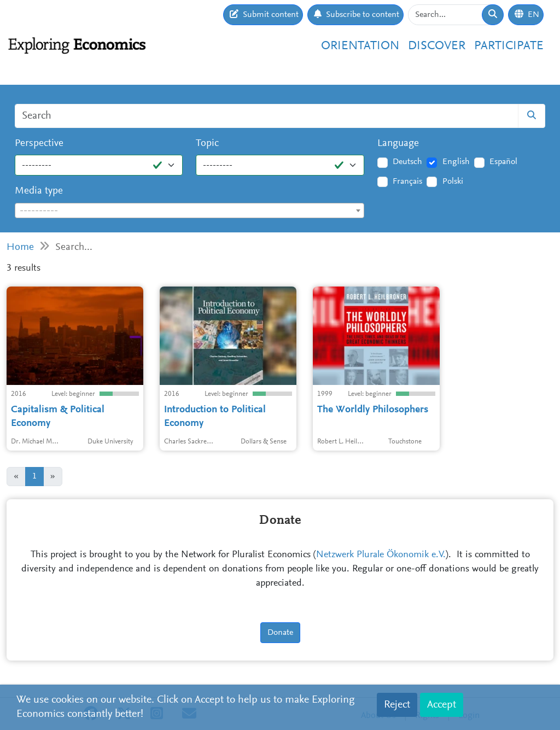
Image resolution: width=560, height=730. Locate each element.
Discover (437, 46)
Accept (442, 705)
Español (503, 162)
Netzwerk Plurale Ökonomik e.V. (381, 555)
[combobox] (189, 211)
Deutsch (407, 162)
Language (398, 144)
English (456, 162)
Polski (453, 182)
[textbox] (189, 211)
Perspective (39, 144)
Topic (207, 144)
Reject (397, 705)
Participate (509, 46)
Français (407, 182)
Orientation (360, 46)
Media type (39, 191)
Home (20, 247)
